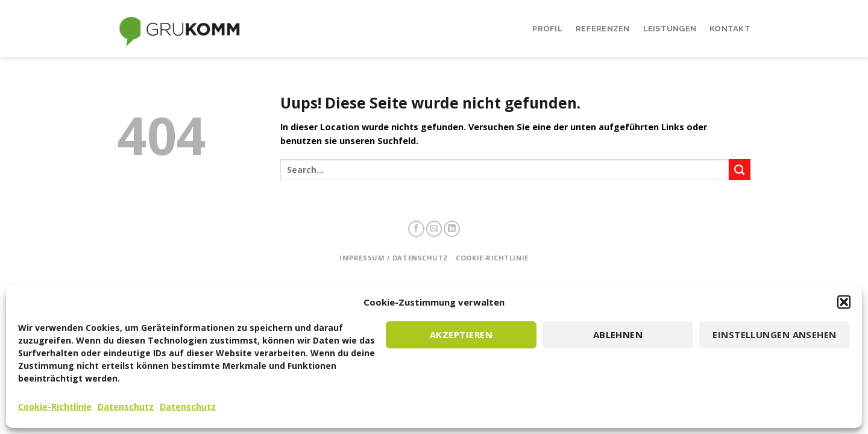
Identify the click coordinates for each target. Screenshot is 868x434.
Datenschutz (126, 407)
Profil (547, 29)
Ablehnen (618, 335)
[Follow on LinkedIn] (452, 229)
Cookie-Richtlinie (55, 407)
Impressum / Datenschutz (394, 258)
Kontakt (730, 29)
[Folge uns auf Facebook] (416, 229)
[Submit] (740, 170)
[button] (844, 302)
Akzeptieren (461, 335)
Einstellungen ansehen (774, 335)
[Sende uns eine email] (434, 229)
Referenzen (603, 29)
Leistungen (670, 29)
